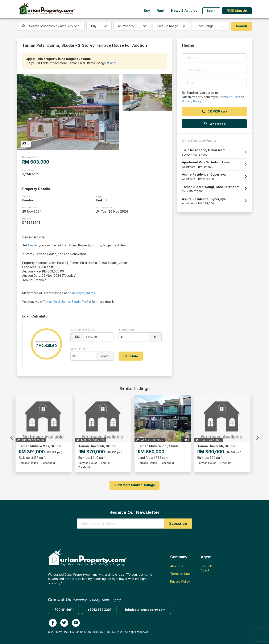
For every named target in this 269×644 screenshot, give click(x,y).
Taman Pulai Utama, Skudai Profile (67, 302)
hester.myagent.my (81, 293)
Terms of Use (228, 97)
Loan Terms (78, 349)
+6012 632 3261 (99, 610)
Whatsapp (214, 124)
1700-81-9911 (63, 610)
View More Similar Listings (135, 485)
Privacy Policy (192, 101)
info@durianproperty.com (145, 610)
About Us (177, 566)
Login (211, 11)
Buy (147, 11)
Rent (161, 11)
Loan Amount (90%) (83, 330)
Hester (33, 245)
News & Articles (184, 11)
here (113, 63)
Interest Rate (127, 330)
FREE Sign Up (237, 11)
